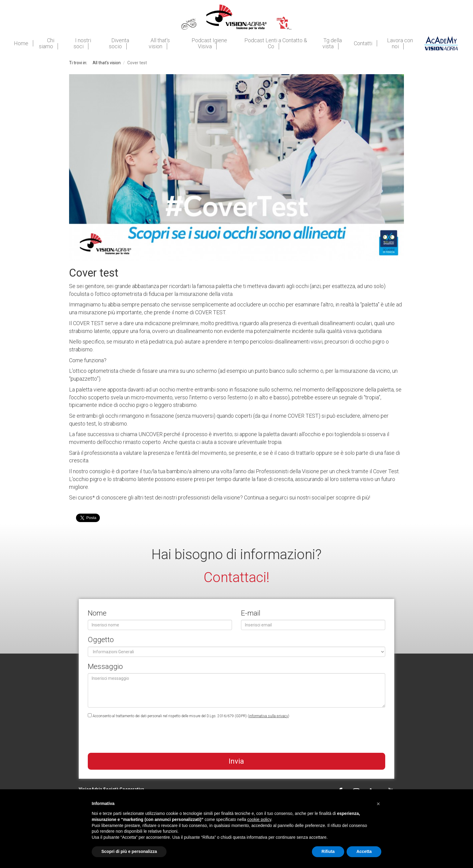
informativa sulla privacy (268, 716)
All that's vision (107, 63)
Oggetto (101, 640)
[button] (378, 804)
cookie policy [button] (259, 819)
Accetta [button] (364, 851)
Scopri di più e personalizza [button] (129, 851)
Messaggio (105, 667)
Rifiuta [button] (328, 851)
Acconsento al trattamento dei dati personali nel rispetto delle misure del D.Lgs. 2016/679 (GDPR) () (189, 716)
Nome (97, 613)
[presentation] (134, 737)
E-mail (251, 613)
